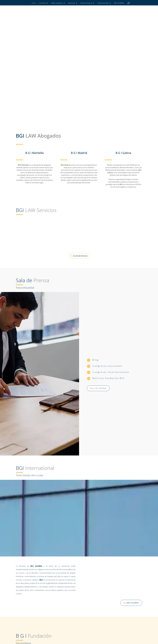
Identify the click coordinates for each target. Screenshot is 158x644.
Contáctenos (80, 256)
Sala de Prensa (86, 3)
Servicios (72, 3)
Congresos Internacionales (111, 372)
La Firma (42, 3)
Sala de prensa (98, 388)
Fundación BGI (103, 3)
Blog (96, 360)
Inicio (34, 3)
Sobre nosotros (57, 3)
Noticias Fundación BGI (109, 378)
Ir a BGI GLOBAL (131, 603)
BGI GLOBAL (119, 3)
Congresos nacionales (107, 366)
